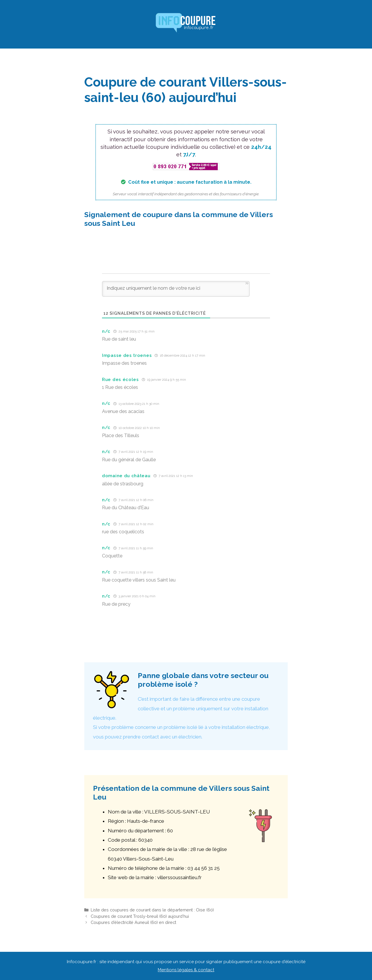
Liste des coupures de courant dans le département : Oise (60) (152, 910)
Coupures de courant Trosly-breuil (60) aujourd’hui (140, 916)
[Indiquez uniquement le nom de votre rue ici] (176, 289)
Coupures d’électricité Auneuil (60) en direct (133, 922)
